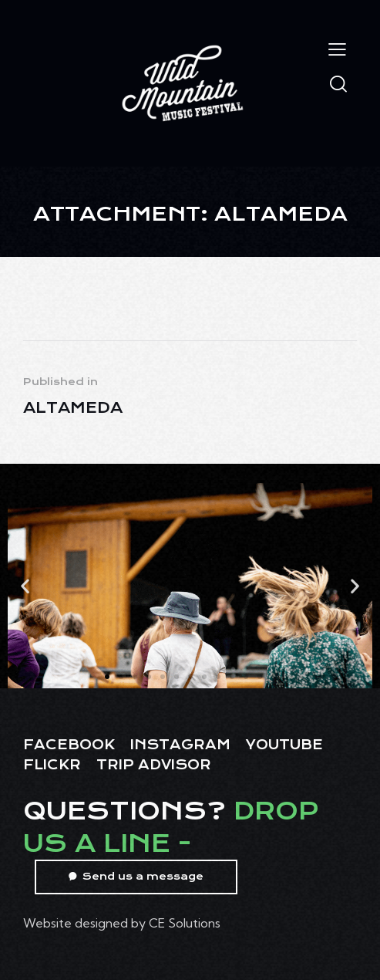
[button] (25, 585)
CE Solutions (185, 923)
